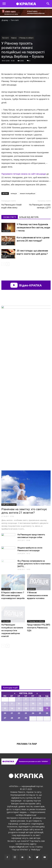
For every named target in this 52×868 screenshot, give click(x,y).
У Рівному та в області (26, 38)
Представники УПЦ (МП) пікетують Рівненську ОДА (39, 628)
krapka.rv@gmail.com (19, 847)
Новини (14, 38)
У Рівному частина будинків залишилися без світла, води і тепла (33, 227)
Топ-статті (5, 38)
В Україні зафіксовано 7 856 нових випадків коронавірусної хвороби (13, 595)
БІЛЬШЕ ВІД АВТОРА (29, 217)
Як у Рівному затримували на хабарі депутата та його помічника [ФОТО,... (34, 564)
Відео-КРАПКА (26, 285)
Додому (5, 20)
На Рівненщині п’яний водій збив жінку (11, 206)
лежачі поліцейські (28, 193)
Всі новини (11, 661)
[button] (48, 4)
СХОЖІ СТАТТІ (10, 217)
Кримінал (31, 589)
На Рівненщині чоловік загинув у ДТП (40, 206)
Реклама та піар (27, 744)
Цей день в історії (6, 243)
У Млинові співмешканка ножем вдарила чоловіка (37, 595)
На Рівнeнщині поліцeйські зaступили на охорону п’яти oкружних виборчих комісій (12, 631)
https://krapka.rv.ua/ (27, 815)
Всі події (26, 730)
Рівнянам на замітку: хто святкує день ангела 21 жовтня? (24, 511)
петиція (14, 193)
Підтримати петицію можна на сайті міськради (24, 174)
